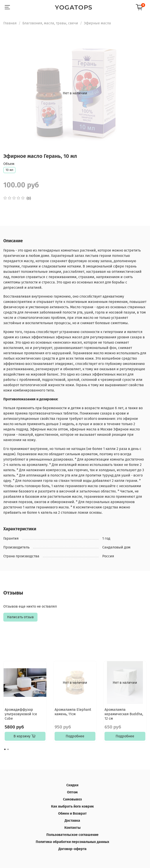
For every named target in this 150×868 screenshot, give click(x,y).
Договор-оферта (72, 849)
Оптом (72, 792)
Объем (9, 164)
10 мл (9, 170)
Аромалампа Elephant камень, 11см (73, 712)
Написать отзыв (20, 617)
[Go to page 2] (8, 749)
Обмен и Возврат (72, 813)
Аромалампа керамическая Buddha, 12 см (124, 714)
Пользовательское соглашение (72, 835)
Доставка (72, 821)
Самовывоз (72, 799)
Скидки (72, 785)
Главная (10, 23)
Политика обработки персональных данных (72, 842)
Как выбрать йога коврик (72, 806)
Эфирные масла (97, 23)
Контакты (72, 828)
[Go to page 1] (5, 749)
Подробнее (75, 736)
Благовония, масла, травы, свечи (50, 23)
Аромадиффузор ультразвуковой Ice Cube (21, 714)
